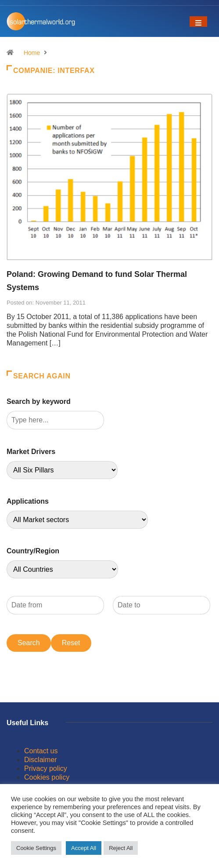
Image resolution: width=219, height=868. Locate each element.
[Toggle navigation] (198, 22)
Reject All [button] (121, 848)
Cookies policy (47, 777)
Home (32, 53)
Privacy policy (46, 768)
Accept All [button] (84, 848)
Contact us (41, 751)
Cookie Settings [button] (36, 848)
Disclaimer (41, 760)
